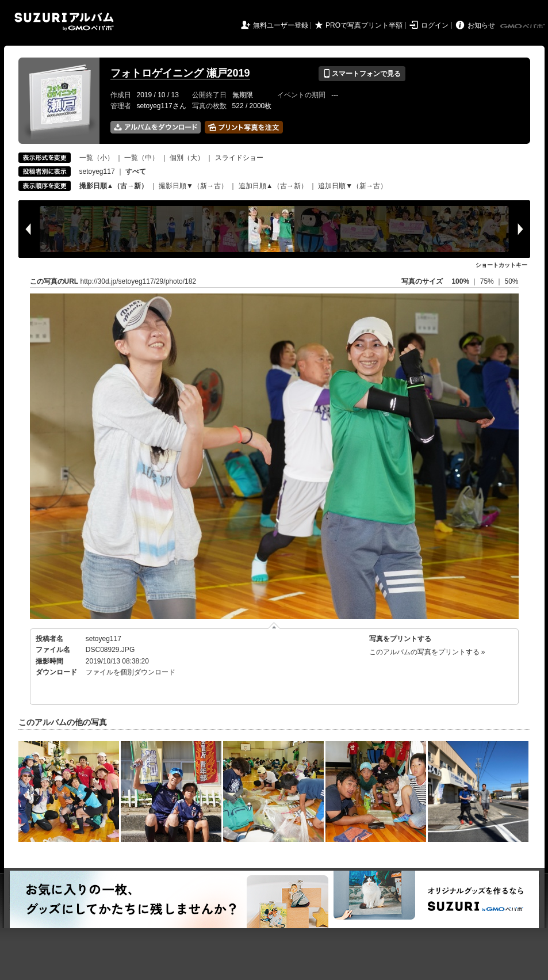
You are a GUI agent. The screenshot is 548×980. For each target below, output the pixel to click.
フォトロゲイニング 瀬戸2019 (180, 73)
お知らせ (481, 25)
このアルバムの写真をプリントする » (427, 652)
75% (488, 281)
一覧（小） (97, 158)
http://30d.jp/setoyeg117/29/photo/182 (139, 281)
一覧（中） (141, 158)
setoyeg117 (97, 171)
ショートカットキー (501, 265)
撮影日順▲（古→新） (114, 186)
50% (511, 281)
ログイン (435, 25)
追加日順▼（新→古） (352, 186)
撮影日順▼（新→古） (193, 186)
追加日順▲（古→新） (273, 186)
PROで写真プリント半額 (364, 25)
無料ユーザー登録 (281, 25)
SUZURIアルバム (64, 22)
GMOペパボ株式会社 (523, 26)
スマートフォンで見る (362, 74)
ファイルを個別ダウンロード (131, 672)
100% (460, 281)
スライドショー (239, 158)
